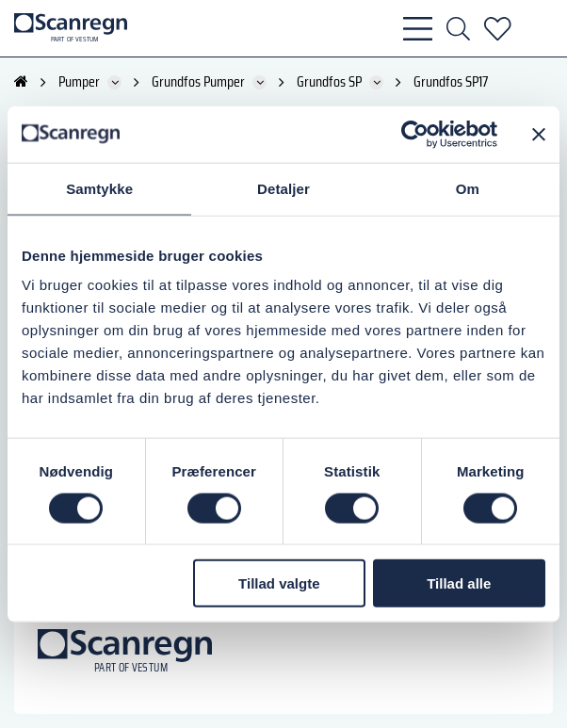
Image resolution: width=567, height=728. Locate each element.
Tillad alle (459, 583)
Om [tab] (468, 188)
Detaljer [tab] (283, 188)
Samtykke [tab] (99, 188)
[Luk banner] (539, 134)
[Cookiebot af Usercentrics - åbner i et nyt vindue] (415, 134)
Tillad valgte (279, 583)
